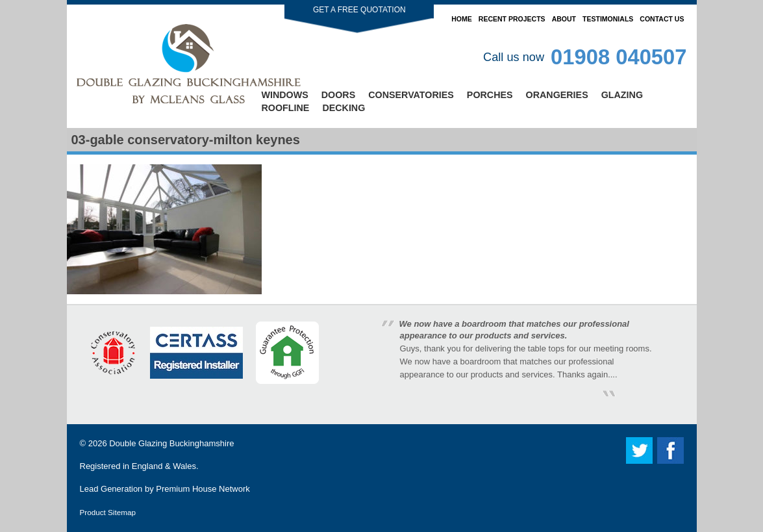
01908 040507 (619, 57)
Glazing (622, 95)
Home (462, 19)
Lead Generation (111, 489)
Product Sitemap (108, 512)
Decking (344, 108)
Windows (285, 95)
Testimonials (608, 19)
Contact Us (662, 19)
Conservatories (411, 95)
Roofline (286, 108)
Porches (490, 95)
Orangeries (557, 95)
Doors (338, 95)
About (564, 19)
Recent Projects (512, 19)
